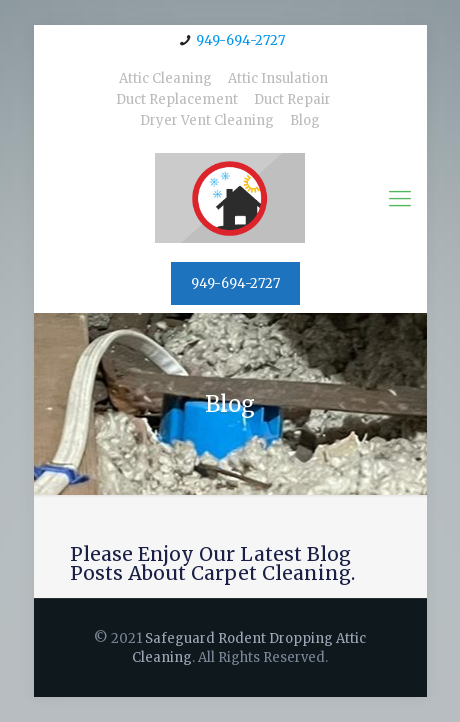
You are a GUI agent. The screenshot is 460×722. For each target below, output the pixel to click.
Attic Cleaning (165, 78)
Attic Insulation (278, 78)
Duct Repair (292, 99)
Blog (305, 120)
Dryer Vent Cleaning (207, 120)
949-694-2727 (240, 40)
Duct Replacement (177, 99)
